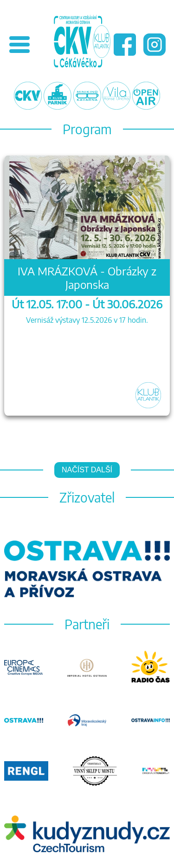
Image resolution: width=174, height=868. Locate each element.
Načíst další (87, 470)
